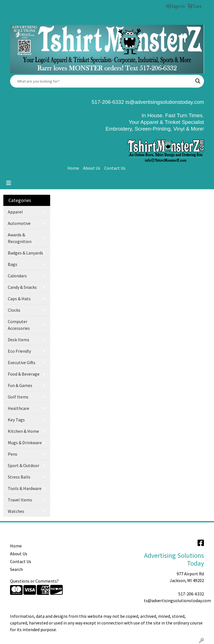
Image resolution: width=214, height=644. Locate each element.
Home (73, 168)
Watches (16, 511)
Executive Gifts (22, 362)
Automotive (19, 223)
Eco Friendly (19, 351)
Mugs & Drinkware (25, 443)
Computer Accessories (19, 325)
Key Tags (16, 420)
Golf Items (18, 397)
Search (16, 569)
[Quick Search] (101, 81)
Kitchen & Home (23, 431)
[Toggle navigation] (9, 183)
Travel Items (20, 500)
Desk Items (19, 340)
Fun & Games (20, 385)
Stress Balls (19, 477)
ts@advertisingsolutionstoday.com (164, 102)
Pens (13, 454)
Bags (13, 264)
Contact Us (115, 168)
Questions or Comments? (34, 581)
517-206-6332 (191, 594)
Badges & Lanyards (25, 253)
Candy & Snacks (22, 287)
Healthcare (19, 408)
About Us (92, 168)
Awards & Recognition (20, 238)
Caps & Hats (19, 299)
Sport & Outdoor (24, 465)
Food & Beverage (24, 374)
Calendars (17, 276)
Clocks (14, 310)
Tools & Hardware (25, 488)
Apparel (15, 212)
